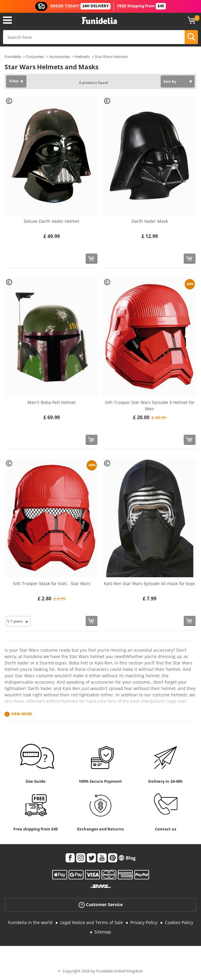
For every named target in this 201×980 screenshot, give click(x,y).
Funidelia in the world (30, 922)
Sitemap (103, 932)
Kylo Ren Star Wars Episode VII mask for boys (150, 583)
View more (22, 714)
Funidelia (13, 57)
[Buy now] (92, 259)
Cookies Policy (179, 922)
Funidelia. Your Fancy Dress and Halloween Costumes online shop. (99, 21)
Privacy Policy (144, 922)
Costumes (35, 57)
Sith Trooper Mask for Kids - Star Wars (52, 583)
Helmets (82, 57)
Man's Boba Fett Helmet (51, 402)
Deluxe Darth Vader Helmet (51, 221)
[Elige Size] (18, 621)
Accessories (60, 57)
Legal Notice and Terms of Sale (92, 922)
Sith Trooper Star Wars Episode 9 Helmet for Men (150, 405)
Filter (14, 81)
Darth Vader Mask (150, 221)
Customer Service (101, 905)
